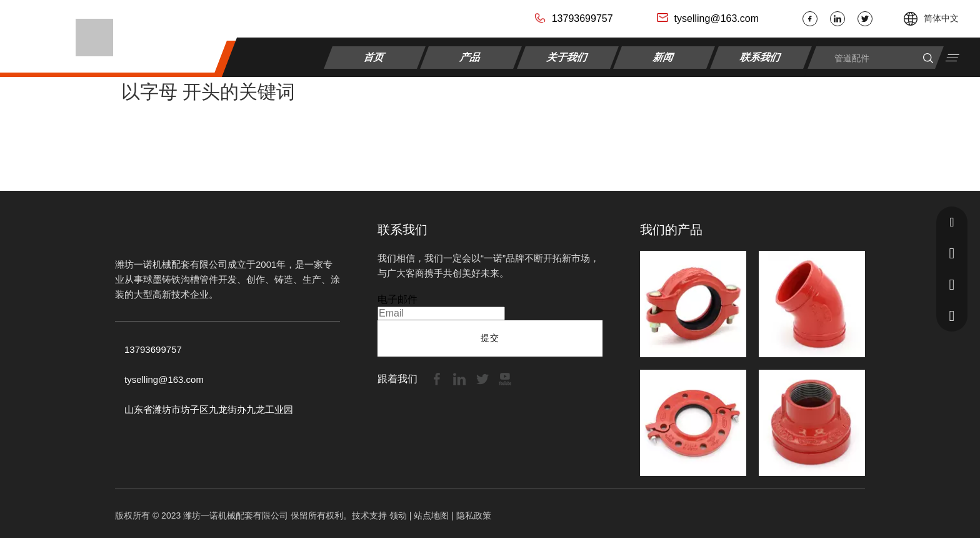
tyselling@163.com (717, 18)
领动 (398, 515)
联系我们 (761, 57)
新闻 (665, 57)
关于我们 (568, 57)
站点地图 (431, 515)
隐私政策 (474, 515)
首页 (375, 57)
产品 (472, 57)
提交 (490, 338)
